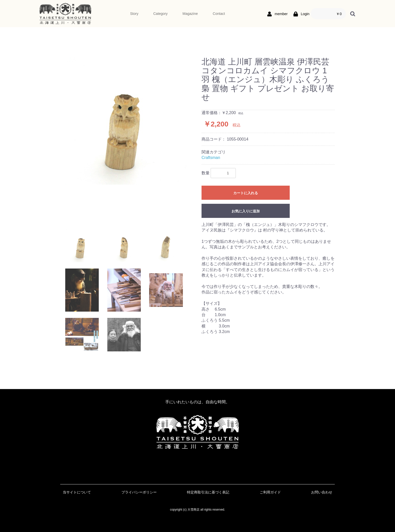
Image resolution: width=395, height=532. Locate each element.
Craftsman (211, 158)
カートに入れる (246, 193)
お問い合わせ (322, 492)
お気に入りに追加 (246, 211)
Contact (219, 14)
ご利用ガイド (270, 492)
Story (134, 14)
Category (160, 14)
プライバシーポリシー (139, 492)
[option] (129, 121)
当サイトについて (77, 492)
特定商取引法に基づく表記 (208, 492)
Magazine (190, 14)
